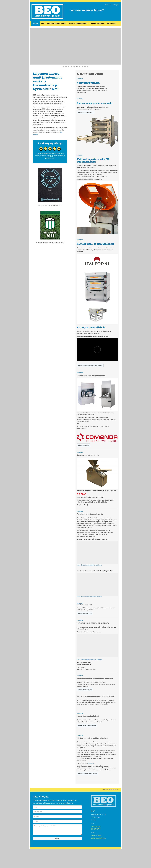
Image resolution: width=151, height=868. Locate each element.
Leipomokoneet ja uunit (57, 24)
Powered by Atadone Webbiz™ (110, 790)
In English (116, 5)
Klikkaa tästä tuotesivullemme (87, 725)
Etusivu (35, 24)
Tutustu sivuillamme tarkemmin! (88, 773)
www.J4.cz (91, 763)
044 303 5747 (96, 829)
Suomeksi (108, 5)
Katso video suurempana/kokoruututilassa (89, 565)
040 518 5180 (96, 826)
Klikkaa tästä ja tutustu (85, 690)
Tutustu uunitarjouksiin (85, 613)
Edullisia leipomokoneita (79, 24)
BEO (43, 24)
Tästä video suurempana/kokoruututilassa (90, 660)
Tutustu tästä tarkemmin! (86, 113)
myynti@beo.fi (96, 835)
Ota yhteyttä (112, 24)
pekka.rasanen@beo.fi (99, 838)
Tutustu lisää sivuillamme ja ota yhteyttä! (90, 366)
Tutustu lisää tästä (84, 445)
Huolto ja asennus (98, 24)
